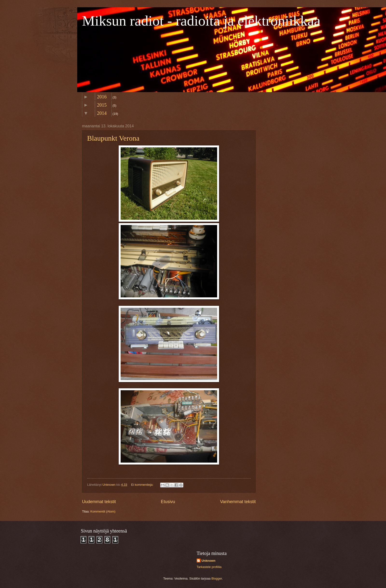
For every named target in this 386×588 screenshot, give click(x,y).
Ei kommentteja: (143, 485)
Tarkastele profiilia (209, 567)
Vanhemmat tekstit (238, 502)
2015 (102, 105)
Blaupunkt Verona (113, 138)
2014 (102, 113)
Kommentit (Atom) (103, 511)
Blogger (217, 578)
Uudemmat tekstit (99, 502)
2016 (102, 97)
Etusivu (168, 502)
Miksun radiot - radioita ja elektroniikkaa (201, 21)
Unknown (208, 561)
